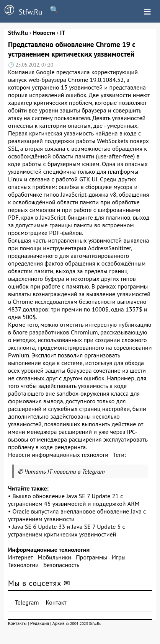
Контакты (17, 623)
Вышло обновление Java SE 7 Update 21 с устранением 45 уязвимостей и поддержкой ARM (74, 500)
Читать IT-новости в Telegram (64, 471)
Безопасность (61, 565)
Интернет (20, 557)
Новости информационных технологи (58, 455)
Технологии (23, 565)
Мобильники (54, 557)
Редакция (40, 623)
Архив (59, 623)
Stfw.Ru (21, 11)
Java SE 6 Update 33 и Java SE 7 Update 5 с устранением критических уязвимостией (67, 530)
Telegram (27, 602)
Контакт (56, 602)
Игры (119, 557)
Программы (91, 557)
